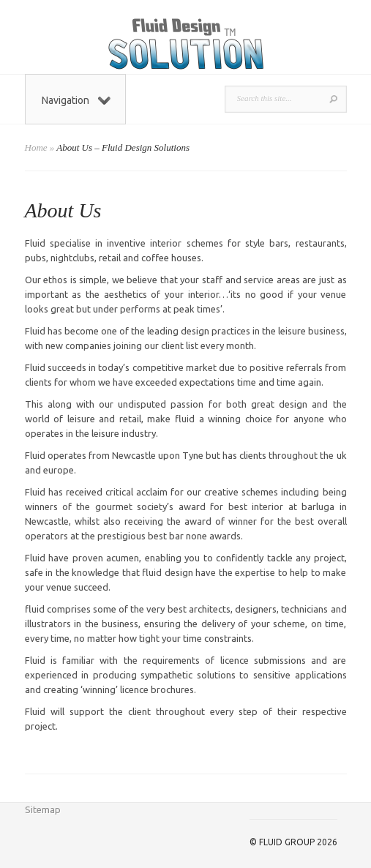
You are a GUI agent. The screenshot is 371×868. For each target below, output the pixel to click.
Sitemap (43, 809)
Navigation (76, 100)
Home (36, 147)
